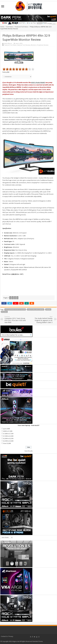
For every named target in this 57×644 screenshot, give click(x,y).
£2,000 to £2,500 (8, 438)
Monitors (34, 45)
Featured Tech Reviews (24, 45)
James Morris (8, 43)
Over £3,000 (7, 443)
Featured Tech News (21, 27)
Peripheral (40, 45)
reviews (5, 312)
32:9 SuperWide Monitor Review (15, 309)
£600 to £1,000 (8, 431)
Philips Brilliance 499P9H (36, 309)
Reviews (46, 45)
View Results (29, 451)
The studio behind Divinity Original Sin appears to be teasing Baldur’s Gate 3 (41, 320)
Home (2, 27)
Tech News (9, 27)
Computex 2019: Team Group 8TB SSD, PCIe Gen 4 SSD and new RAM (16, 320)
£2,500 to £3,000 (8, 441)
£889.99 (14, 274)
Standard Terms (38, 641)
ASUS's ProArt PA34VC (38, 82)
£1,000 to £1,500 (8, 434)
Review (48, 309)
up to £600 (6, 429)
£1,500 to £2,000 (8, 436)
